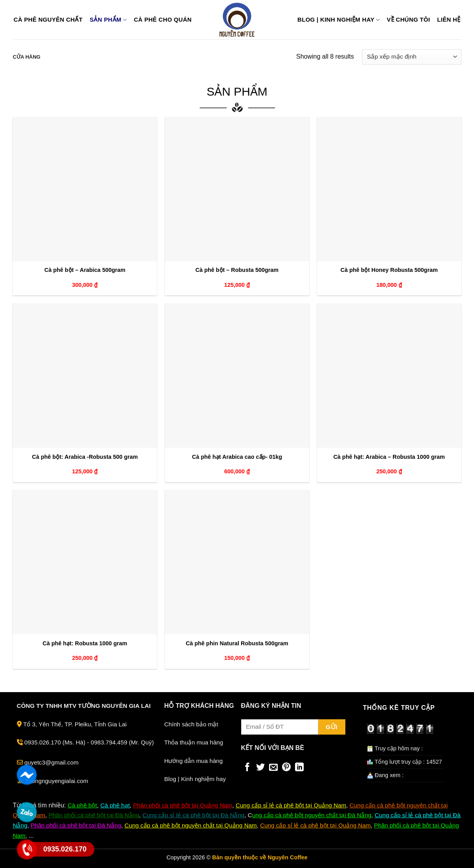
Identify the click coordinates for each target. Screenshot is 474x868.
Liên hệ (449, 20)
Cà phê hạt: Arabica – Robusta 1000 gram (389, 457)
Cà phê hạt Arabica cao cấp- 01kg (237, 457)
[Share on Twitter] (260, 768)
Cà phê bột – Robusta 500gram (237, 270)
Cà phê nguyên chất (48, 20)
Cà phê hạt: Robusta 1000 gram (85, 643)
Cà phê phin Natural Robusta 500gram (237, 643)
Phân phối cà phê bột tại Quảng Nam (183, 805)
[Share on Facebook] (247, 768)
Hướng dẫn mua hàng (194, 761)
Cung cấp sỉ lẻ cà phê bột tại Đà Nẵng (193, 815)
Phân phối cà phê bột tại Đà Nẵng (94, 815)
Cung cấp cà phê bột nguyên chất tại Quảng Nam (190, 825)
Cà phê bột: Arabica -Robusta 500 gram (85, 457)
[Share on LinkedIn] (299, 768)
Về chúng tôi (408, 20)
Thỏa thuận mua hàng (194, 742)
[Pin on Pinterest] (286, 768)
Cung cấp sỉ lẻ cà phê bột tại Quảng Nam (315, 825)
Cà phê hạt (115, 805)
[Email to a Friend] (273, 768)
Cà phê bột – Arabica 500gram (85, 270)
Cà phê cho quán (163, 20)
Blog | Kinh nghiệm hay (338, 20)
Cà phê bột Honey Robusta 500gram (389, 270)
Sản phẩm (108, 20)
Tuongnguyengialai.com (56, 781)
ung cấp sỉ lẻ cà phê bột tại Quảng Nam (293, 805)
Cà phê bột (82, 805)
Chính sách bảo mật (191, 724)
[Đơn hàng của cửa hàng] (411, 57)
